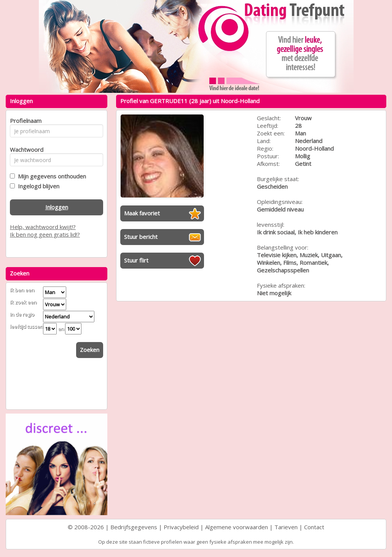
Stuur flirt (136, 260)
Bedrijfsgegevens (134, 527)
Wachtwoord (25, 150)
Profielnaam (25, 121)
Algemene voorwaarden (237, 527)
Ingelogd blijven (37, 186)
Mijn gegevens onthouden (50, 176)
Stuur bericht (141, 237)
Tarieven (286, 527)
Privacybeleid (181, 527)
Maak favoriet (142, 213)
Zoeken (90, 350)
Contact (314, 527)
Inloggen (57, 207)
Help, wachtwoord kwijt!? (43, 227)
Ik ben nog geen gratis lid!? (45, 234)
